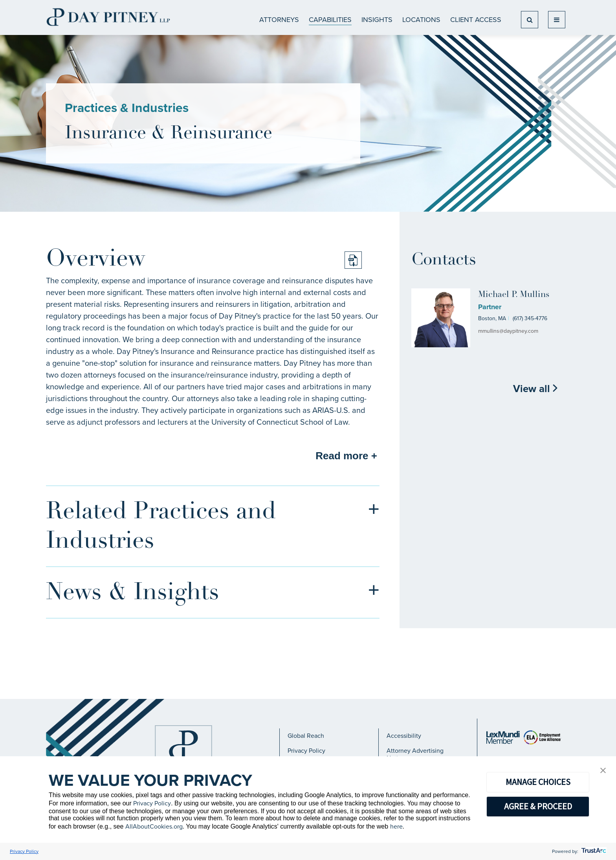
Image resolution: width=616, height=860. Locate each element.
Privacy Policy (306, 751)
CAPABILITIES (330, 20)
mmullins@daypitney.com (508, 331)
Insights (377, 20)
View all (536, 389)
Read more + (346, 456)
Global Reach (306, 736)
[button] (603, 771)
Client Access (476, 20)
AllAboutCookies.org (154, 826)
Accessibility (404, 736)
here (396, 826)
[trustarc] (593, 851)
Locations (421, 20)
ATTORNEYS (279, 20)
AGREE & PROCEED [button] (538, 806)
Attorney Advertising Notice (415, 754)
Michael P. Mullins (514, 295)
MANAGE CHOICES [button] (538, 782)
